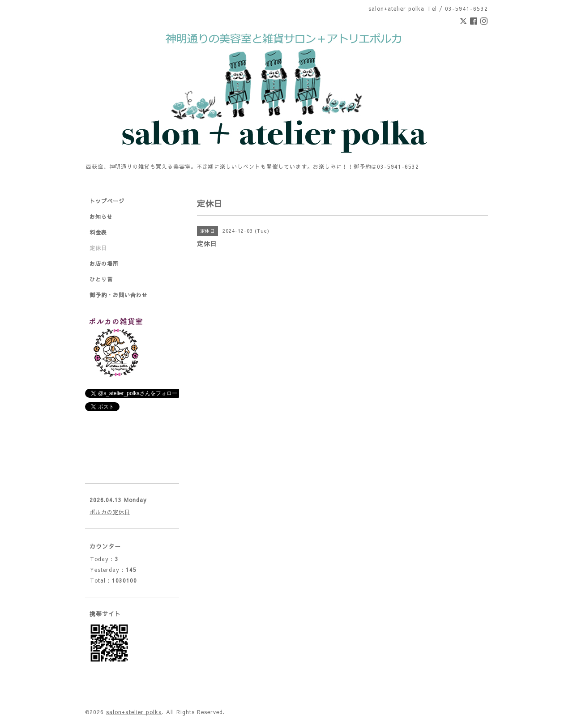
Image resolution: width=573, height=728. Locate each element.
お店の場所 (104, 264)
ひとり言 (101, 279)
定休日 (98, 248)
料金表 (98, 232)
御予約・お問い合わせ (119, 295)
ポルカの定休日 (110, 512)
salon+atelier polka (134, 712)
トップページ (107, 201)
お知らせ (101, 217)
